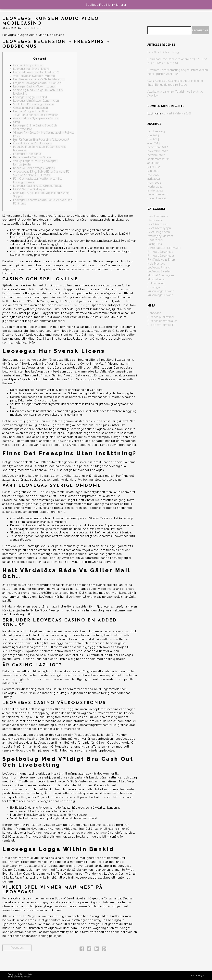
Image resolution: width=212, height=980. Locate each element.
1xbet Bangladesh (159, 232)
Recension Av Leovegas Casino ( (34, 168)
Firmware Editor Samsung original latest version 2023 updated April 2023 (178, 72)
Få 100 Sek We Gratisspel (29, 189)
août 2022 (154, 163)
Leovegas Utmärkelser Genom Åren (36, 101)
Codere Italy (155, 240)
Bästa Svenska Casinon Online (32, 157)
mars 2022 (154, 183)
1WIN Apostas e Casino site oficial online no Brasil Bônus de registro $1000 (175, 83)
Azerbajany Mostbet (160, 236)
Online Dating (156, 283)
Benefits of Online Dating (163, 52)
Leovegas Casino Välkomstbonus (34, 86)
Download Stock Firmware (164, 248)
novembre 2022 (158, 151)
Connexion (154, 313)
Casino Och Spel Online (28, 65)
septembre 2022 (158, 159)
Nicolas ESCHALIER (32, 28)
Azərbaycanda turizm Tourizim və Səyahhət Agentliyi (175, 94)
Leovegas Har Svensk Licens (31, 69)
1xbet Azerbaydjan (159, 228)
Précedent (17, 948)
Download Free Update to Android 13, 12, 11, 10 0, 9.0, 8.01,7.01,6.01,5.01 (177, 61)
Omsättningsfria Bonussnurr (31, 108)
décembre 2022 (158, 147)
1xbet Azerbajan (157, 224)
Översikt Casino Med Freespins (33, 143)
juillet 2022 (154, 167)
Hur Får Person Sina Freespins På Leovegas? (41, 140)
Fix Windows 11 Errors (162, 260)
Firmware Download (160, 252)
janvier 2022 (155, 190)
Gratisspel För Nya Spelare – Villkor (36, 118)
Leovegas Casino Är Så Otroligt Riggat (37, 186)
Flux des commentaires (162, 321)
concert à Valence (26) (177, 113)
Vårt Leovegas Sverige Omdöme (34, 76)
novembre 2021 (157, 198)
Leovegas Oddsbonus (27, 154)
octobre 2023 (156, 131)
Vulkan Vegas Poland (161, 291)
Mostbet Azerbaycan (161, 275)
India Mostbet (156, 264)
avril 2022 (154, 179)
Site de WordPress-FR (162, 325)
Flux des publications (161, 317)
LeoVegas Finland (159, 268)
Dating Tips (155, 244)
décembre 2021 (158, 194)
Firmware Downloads (161, 256)
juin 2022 (153, 171)
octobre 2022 (156, 155)
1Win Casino (155, 220)
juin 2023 (153, 135)
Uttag (17, 122)
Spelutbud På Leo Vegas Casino (34, 104)
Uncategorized (157, 287)
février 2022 (155, 187)
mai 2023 (153, 139)
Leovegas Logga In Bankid (30, 97)
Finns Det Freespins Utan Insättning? (36, 72)
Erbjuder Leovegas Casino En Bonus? (37, 83)
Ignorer (121, 5)
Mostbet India (156, 279)
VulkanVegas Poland (160, 295)
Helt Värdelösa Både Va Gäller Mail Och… (39, 79)
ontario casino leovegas (74, 305)
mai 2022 (153, 175)
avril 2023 (154, 143)
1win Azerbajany (158, 216)
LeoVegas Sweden (159, 271)
